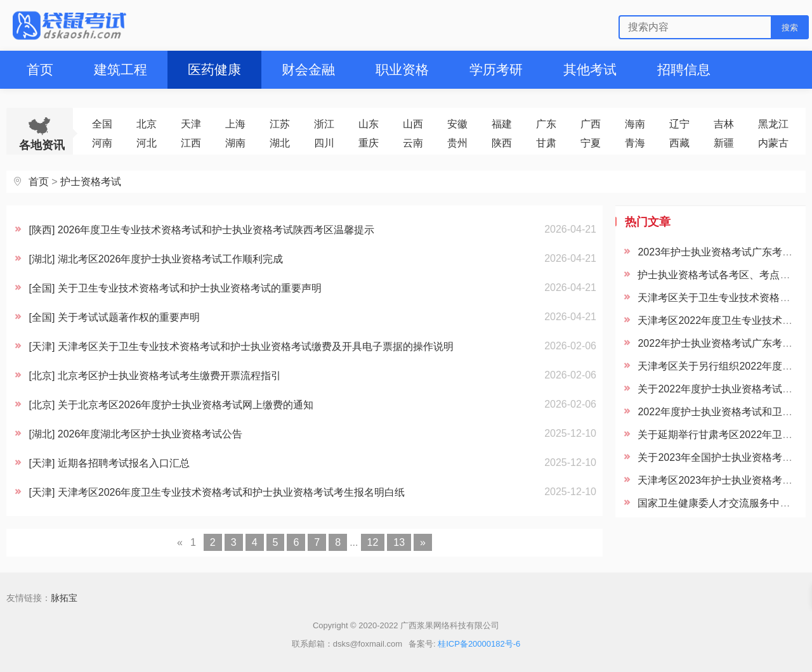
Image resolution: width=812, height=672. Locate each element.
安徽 (457, 124)
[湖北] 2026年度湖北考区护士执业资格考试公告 (135, 434)
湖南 (235, 143)
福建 (502, 124)
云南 (413, 143)
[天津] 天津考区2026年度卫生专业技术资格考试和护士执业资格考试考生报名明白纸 (217, 492)
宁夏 (591, 143)
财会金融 (308, 69)
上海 (235, 124)
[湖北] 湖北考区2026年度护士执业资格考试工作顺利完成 (156, 259)
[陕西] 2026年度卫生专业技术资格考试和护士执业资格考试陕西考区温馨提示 (201, 230)
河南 (102, 143)
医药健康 (214, 69)
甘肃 (546, 143)
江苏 (280, 124)
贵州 (457, 143)
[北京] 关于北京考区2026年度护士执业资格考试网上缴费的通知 (171, 405)
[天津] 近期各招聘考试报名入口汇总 (109, 463)
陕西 (502, 143)
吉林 (724, 124)
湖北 (280, 143)
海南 (635, 124)
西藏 (679, 143)
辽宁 (679, 124)
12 (373, 542)
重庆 (369, 143)
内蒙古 (773, 143)
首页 (40, 69)
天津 (191, 124)
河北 (147, 143)
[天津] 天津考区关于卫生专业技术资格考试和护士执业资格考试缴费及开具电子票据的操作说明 (241, 346)
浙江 (324, 124)
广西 (591, 124)
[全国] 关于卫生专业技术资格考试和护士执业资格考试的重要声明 (175, 288)
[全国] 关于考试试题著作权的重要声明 (114, 317)
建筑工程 (121, 69)
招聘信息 (684, 69)
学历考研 (496, 69)
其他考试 (590, 69)
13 (399, 542)
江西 (191, 143)
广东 (546, 124)
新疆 (724, 143)
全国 (102, 124)
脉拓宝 (64, 598)
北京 (147, 124)
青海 (635, 143)
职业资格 (402, 69)
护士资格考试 (91, 182)
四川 (324, 143)
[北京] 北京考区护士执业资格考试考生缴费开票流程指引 (154, 376)
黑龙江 (773, 124)
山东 (369, 124)
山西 (413, 124)
